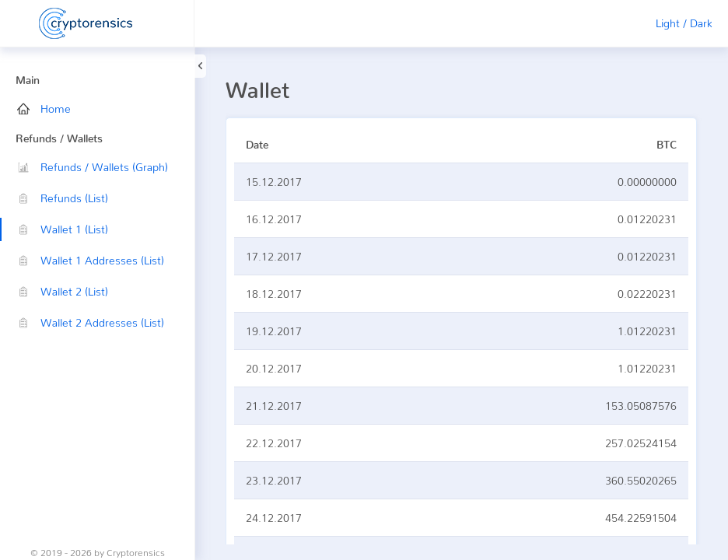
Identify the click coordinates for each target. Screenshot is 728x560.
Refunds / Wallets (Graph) (93, 167)
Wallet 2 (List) (63, 291)
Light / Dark (684, 23)
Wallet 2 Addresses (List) (91, 322)
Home (44, 108)
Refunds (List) (63, 198)
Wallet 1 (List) (63, 229)
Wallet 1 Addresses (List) (91, 260)
